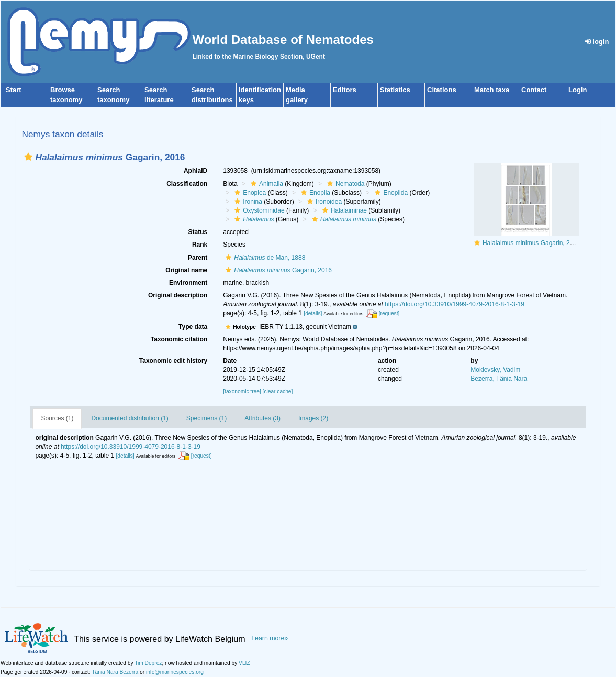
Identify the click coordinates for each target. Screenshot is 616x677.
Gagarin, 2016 (277, 270)
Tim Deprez (148, 663)
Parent (198, 258)
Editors (345, 90)
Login (578, 90)
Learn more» (270, 638)
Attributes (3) (262, 418)
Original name (186, 270)
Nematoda (344, 184)
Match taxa (492, 90)
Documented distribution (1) (130, 418)
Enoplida (390, 193)
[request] (389, 313)
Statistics (395, 90)
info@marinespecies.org (175, 672)
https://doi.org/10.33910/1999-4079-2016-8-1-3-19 (455, 304)
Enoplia (314, 193)
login (597, 42)
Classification (187, 184)
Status (198, 232)
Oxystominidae (258, 210)
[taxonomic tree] (242, 391)
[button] (28, 157)
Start (14, 90)
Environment (188, 283)
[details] (313, 313)
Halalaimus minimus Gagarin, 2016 (531, 243)
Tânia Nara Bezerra (115, 672)
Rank (200, 245)
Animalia (266, 184)
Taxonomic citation (179, 339)
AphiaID (195, 171)
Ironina (247, 202)
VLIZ (244, 663)
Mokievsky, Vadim (495, 370)
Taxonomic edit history (173, 361)
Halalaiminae (343, 210)
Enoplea (249, 193)
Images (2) (313, 418)
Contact (534, 90)
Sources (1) (57, 418)
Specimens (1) (206, 418)
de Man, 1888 (264, 258)
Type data (193, 327)
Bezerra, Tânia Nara (499, 379)
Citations (442, 90)
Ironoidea (323, 202)
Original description (178, 295)
